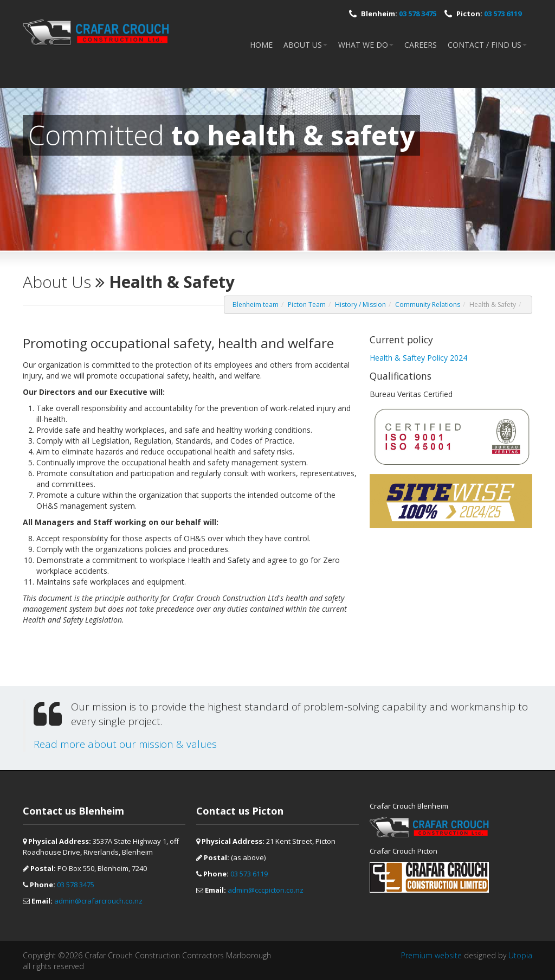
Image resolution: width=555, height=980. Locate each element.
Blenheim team (256, 305)
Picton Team (307, 305)
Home (261, 45)
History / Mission (360, 305)
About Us (305, 45)
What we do (366, 45)
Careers (421, 45)
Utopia (520, 955)
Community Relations (428, 305)
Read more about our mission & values (125, 744)
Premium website (431, 955)
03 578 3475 (418, 14)
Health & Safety (493, 305)
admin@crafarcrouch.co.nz (98, 901)
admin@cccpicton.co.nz (266, 890)
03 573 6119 (503, 14)
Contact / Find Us (487, 45)
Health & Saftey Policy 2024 (418, 358)
